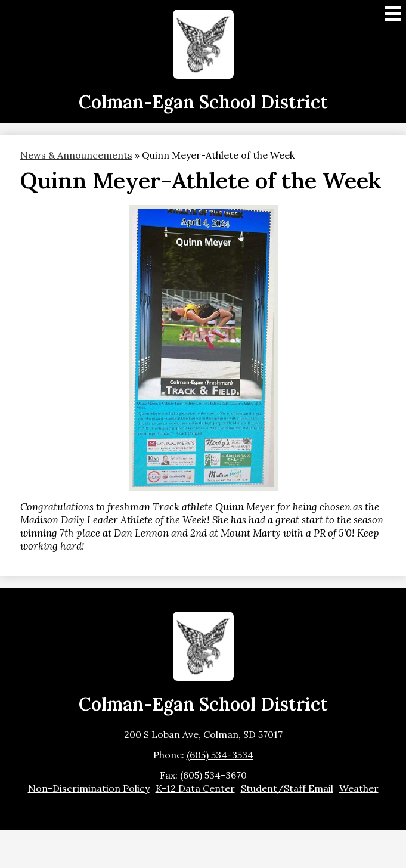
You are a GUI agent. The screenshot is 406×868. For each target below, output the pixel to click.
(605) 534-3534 (220, 755)
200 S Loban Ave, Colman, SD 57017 (203, 734)
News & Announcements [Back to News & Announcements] (76, 155)
